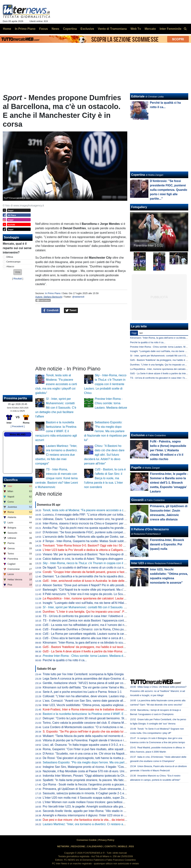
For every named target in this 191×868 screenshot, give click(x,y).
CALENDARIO (95, 846)
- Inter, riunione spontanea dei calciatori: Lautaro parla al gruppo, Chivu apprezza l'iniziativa (112, 598)
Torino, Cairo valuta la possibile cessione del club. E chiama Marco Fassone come (101, 723)
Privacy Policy (106, 840)
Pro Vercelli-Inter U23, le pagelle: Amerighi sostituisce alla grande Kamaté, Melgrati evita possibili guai (109, 807)
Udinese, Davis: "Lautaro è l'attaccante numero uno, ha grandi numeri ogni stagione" (98, 519)
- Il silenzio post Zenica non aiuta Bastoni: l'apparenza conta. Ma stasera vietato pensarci (103, 620)
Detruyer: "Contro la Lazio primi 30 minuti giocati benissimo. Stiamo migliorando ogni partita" (103, 718)
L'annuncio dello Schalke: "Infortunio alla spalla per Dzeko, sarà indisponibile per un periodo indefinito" (109, 537)
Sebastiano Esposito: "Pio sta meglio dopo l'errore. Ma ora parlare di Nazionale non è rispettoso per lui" (106, 431)
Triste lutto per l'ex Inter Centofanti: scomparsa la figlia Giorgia (83, 674)
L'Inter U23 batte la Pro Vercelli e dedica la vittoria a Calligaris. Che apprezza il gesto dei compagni (108, 550)
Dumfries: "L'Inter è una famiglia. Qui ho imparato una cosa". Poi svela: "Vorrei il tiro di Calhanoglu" (107, 612)
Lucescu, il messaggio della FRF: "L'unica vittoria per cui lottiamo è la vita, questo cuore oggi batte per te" (111, 515)
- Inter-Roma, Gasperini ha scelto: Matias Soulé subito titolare (89, 541)
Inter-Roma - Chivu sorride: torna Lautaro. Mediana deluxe (111, 403)
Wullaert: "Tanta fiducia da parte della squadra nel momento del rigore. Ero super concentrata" (104, 736)
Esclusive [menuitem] (87, 29)
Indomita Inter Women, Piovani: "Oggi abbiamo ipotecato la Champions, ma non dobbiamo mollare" (107, 776)
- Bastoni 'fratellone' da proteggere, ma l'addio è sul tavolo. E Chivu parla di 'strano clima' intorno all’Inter (114, 647)
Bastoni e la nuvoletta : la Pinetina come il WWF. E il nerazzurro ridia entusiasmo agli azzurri (56, 431)
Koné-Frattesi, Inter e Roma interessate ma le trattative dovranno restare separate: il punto (102, 709)
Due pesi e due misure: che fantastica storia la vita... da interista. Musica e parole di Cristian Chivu (107, 820)
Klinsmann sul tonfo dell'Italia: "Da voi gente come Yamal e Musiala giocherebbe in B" (98, 687)
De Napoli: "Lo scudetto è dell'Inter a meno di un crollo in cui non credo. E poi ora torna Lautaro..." (107, 568)
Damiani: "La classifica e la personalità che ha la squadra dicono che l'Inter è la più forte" (100, 576)
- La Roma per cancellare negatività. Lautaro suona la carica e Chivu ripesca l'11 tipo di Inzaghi (108, 634)
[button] (18, 272)
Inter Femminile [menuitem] (170, 29)
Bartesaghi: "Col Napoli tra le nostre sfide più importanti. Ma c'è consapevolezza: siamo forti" (103, 590)
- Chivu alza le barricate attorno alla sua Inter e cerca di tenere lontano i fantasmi (99, 638)
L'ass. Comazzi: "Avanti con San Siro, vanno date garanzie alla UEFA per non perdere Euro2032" (106, 701)
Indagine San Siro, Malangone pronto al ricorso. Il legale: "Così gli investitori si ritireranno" (101, 767)
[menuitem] (185, 29)
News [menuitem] (55, 29)
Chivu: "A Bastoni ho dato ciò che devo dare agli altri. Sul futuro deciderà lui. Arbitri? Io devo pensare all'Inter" (104, 455)
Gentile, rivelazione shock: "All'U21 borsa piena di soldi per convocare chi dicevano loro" (100, 683)
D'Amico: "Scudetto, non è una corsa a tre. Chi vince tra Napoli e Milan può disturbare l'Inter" (103, 754)
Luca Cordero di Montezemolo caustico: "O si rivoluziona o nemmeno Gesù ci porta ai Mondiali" (105, 727)
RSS (131, 846)
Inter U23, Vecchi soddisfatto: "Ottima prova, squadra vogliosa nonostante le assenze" (99, 705)
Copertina (138, 175)
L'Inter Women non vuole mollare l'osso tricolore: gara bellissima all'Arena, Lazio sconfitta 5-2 (103, 802)
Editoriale (138, 96)
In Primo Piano (53, 293)
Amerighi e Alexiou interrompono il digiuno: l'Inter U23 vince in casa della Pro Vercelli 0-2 (100, 815)
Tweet (71, 310)
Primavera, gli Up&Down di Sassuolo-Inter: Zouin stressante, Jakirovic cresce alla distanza (102, 789)
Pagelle (136, 468)
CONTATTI (110, 846)
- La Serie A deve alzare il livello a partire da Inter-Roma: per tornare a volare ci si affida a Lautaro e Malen (115, 651)
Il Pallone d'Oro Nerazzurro (150, 529)
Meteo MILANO (18, 435)
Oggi (134, 333)
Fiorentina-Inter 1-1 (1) (148, 245)
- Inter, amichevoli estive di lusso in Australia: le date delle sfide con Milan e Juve (99, 581)
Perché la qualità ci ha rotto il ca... (65, 660)
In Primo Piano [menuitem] (25, 29)
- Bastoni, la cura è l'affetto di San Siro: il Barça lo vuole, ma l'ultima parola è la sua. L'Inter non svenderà (105, 478)
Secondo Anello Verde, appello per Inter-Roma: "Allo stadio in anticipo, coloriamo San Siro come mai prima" (113, 811)
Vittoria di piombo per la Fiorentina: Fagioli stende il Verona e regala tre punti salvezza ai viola (104, 740)
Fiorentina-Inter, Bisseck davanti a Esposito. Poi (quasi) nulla (167, 544)
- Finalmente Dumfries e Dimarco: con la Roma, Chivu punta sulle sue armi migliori (100, 629)
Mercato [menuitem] (150, 29)
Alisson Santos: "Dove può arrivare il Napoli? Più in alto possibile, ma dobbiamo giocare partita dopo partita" (113, 585)
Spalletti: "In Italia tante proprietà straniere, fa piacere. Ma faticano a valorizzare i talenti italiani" (105, 780)
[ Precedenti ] (18, 426)
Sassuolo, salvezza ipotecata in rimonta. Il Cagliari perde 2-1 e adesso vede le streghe (99, 793)
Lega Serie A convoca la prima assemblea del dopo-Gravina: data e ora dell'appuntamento (102, 679)
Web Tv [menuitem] (136, 29)
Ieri (141, 333)
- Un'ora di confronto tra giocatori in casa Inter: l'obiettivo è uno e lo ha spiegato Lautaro (102, 616)
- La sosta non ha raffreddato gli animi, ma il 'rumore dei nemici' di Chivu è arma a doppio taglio (108, 625)
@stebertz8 (78, 297)
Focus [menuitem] (43, 29)
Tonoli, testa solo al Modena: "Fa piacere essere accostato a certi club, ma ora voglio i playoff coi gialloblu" (56, 384)
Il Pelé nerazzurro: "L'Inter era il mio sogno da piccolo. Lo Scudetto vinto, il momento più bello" (104, 594)
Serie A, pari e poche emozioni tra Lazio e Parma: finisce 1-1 (82, 692)
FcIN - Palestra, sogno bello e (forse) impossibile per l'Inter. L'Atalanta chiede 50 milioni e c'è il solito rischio (168, 450)
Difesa (10, 257)
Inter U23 (137, 563)
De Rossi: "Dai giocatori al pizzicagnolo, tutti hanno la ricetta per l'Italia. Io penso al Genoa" (102, 758)
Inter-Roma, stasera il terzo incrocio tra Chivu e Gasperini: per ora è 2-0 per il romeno (98, 523)
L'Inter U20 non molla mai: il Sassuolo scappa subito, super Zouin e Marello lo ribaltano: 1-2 (102, 798)
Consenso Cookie (87, 840)
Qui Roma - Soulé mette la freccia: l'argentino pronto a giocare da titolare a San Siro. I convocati (105, 784)
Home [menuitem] (7, 29)
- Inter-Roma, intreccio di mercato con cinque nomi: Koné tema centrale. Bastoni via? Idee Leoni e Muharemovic (57, 478)
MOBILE (122, 846)
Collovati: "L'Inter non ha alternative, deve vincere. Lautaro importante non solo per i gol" (100, 696)
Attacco (10, 266)
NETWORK (63, 846)
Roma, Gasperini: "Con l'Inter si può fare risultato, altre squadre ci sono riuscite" (95, 749)
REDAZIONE (78, 846)
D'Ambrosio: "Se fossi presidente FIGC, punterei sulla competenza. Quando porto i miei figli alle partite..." (111, 532)
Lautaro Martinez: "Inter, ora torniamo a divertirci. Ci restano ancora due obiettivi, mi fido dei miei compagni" (56, 455)
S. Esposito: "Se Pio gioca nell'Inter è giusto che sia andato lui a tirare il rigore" (94, 732)
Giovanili (137, 500)
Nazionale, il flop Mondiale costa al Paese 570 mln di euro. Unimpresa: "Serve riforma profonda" (105, 771)
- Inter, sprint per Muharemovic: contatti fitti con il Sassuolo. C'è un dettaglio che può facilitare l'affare (56, 408)
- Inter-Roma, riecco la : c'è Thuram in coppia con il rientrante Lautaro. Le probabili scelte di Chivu (105, 384)
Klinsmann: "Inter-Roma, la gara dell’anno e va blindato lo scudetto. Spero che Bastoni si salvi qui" (107, 643)
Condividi (51, 310)
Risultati (18, 279)
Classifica (11, 480)
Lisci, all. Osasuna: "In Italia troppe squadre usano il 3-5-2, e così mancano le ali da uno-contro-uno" (108, 745)
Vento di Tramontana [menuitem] (112, 29)
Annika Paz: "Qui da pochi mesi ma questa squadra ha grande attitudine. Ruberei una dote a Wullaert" (109, 528)
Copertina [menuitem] (70, 29)
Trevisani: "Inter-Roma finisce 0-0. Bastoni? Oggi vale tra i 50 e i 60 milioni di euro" (96, 545)
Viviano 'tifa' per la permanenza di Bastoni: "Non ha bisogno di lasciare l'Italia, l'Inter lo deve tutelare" (108, 554)
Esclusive (138, 435)
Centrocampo (13, 262)
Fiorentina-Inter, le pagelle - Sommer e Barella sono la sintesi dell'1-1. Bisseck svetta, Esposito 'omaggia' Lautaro (169, 483)
